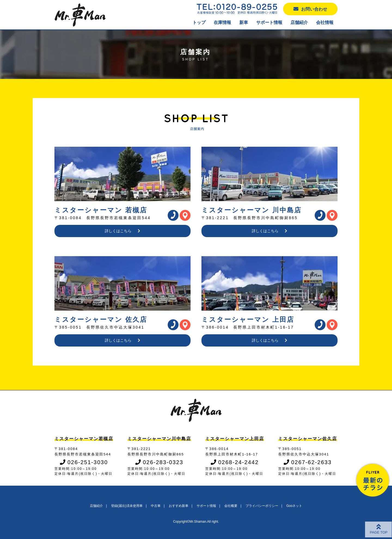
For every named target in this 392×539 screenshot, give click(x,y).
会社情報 (325, 22)
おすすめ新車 (179, 506)
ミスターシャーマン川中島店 (159, 439)
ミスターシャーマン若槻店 (84, 439)
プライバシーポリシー (262, 506)
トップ (199, 22)
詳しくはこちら (123, 231)
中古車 (156, 506)
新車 (244, 22)
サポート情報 (269, 22)
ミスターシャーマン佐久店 (308, 439)
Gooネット (294, 506)
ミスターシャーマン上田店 (235, 439)
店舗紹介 (299, 22)
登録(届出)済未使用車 (127, 506)
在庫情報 (222, 22)
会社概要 (231, 506)
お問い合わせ (310, 9)
